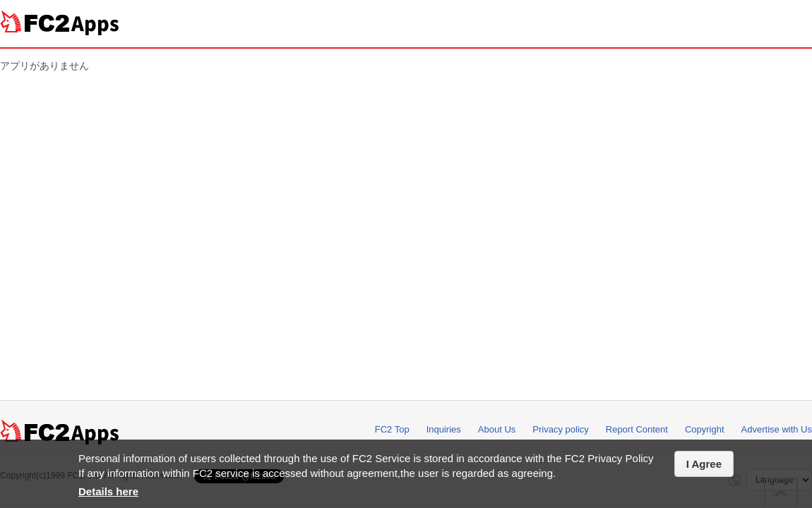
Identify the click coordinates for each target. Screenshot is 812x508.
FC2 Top (392, 429)
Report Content (637, 429)
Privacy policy (560, 429)
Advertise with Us (777, 429)
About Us (497, 429)
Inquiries (444, 429)
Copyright (705, 429)
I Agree (704, 464)
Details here (108, 491)
